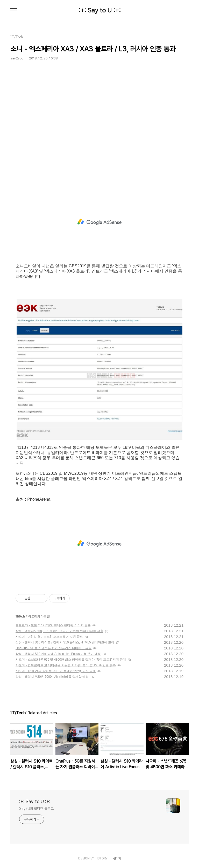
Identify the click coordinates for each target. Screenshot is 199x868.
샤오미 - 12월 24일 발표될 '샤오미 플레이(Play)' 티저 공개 (56, 671)
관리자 (117, 858)
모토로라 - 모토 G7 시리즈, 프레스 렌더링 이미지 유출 (53, 625)
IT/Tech (20, 616)
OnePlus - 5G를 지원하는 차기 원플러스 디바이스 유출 (54, 648)
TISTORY (101, 858)
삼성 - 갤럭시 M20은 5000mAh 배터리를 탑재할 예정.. (53, 677)
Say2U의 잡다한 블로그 (36, 809)
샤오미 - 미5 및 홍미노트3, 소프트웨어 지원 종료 (49, 637)
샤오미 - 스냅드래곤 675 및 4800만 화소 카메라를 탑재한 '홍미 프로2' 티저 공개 (71, 660)
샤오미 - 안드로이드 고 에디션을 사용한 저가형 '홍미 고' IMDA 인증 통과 (66, 665)
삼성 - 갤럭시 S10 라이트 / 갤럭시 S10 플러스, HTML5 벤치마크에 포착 (65, 642)
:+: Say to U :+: (100, 10)
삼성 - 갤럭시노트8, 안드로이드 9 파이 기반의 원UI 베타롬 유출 (59, 631)
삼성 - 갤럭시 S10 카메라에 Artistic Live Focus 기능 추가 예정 (58, 654)
